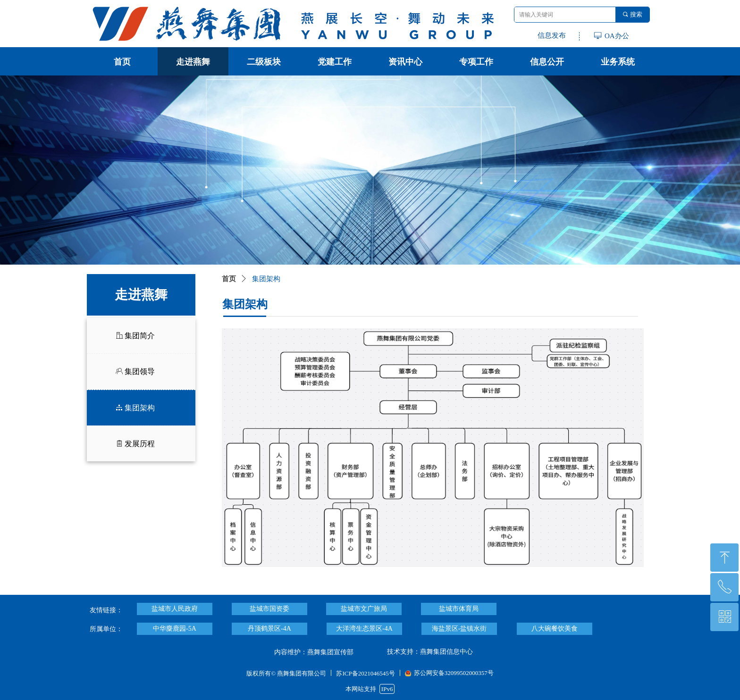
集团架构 (266, 279)
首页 (229, 279)
